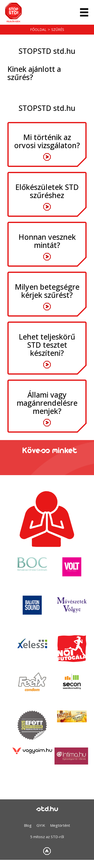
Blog (28, 825)
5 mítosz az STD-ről (47, 837)
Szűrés (58, 30)
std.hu (47, 809)
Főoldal (38, 30)
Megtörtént (60, 825)
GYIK (41, 825)
